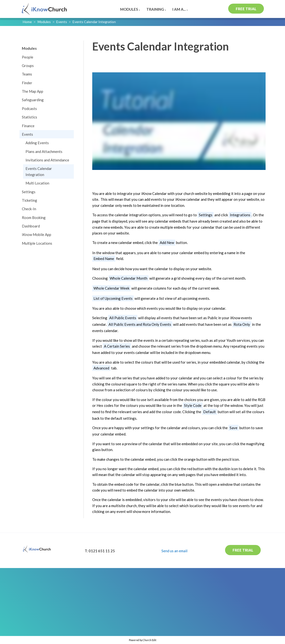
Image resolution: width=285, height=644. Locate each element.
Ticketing (29, 200)
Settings (29, 192)
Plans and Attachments (44, 151)
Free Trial (246, 9)
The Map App (33, 91)
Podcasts (29, 109)
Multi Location (37, 183)
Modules (129, 9)
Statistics (29, 117)
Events (62, 22)
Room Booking (34, 217)
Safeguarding (33, 100)
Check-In (29, 209)
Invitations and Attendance (47, 160)
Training (155, 9)
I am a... (179, 9)
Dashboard (31, 226)
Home (27, 22)
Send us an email (174, 551)
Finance (28, 126)
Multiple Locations (37, 243)
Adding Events (37, 143)
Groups (28, 66)
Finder (27, 83)
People (28, 57)
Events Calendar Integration (94, 22)
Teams (27, 74)
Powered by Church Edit (143, 640)
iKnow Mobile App (37, 234)
